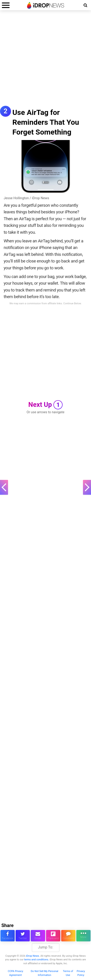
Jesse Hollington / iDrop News (26, 198)
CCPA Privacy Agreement (15, 973)
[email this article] (38, 936)
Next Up (46, 405)
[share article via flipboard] (53, 936)
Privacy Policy (81, 973)
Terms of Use (68, 973)
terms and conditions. (36, 960)
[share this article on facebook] (8, 936)
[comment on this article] (68, 936)
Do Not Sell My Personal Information (44, 973)
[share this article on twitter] (23, 936)
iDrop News (32, 956)
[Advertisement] (45, 60)
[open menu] (6, 5)
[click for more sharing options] (83, 936)
